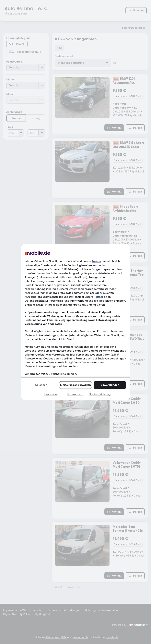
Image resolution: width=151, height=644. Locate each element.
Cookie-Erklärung (100, 394)
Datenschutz (75, 394)
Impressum (51, 394)
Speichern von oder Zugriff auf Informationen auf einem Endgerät (69, 312)
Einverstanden (110, 385)
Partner (96, 261)
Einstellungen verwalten (75, 385)
